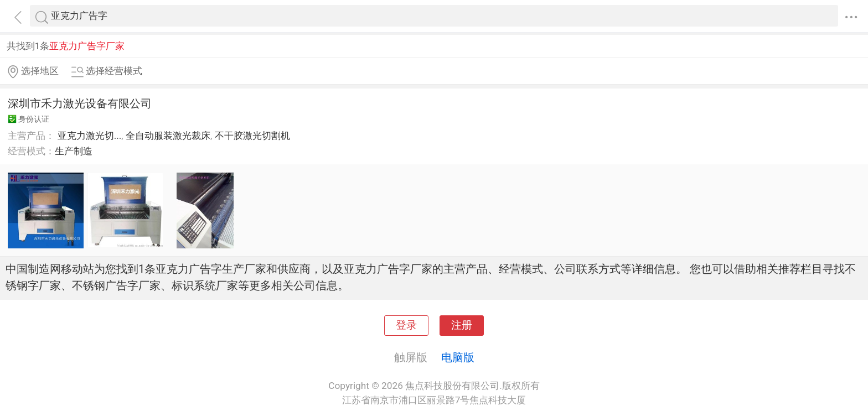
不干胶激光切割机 (252, 136)
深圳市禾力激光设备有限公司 (80, 103)
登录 (406, 325)
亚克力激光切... (90, 136)
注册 (462, 325)
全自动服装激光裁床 (168, 136)
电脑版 (458, 357)
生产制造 (74, 151)
